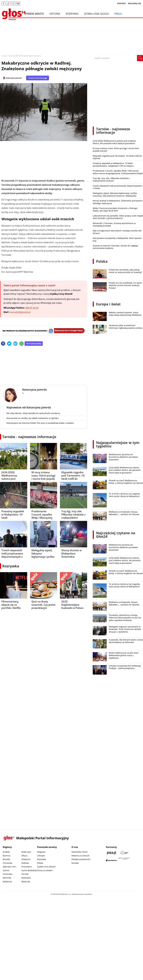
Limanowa (8, 874)
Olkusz (25, 856)
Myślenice (7, 882)
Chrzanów (7, 863)
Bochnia (7, 856)
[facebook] (3, 344)
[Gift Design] (124, 860)
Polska (102, 261)
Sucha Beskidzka (29, 870)
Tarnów (25, 874)
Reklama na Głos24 (80, 856)
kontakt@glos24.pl (20, 312)
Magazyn (41, 852)
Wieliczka (26, 882)
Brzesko (6, 859)
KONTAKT (122, 3)
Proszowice (27, 867)
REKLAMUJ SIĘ (134, 3)
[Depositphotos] (111, 860)
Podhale (25, 863)
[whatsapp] (22, 344)
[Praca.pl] (111, 853)
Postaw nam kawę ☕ (38, 78)
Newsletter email (79, 852)
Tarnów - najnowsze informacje (29, 437)
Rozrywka (72, 14)
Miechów (7, 878)
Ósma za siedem (45, 870)
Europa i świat (108, 304)
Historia (55, 14)
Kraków (6, 852)
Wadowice (26, 878)
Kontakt (75, 863)
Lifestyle (41, 856)
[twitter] (9, 344)
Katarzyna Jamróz (14, 78)
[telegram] (15, 344)
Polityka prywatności (81, 859)
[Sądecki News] (124, 853)
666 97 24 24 (32, 308)
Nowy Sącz (26, 852)
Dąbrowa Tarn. (10, 867)
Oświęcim (26, 859)
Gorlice (6, 870)
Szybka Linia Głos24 (96, 14)
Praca (118, 14)
